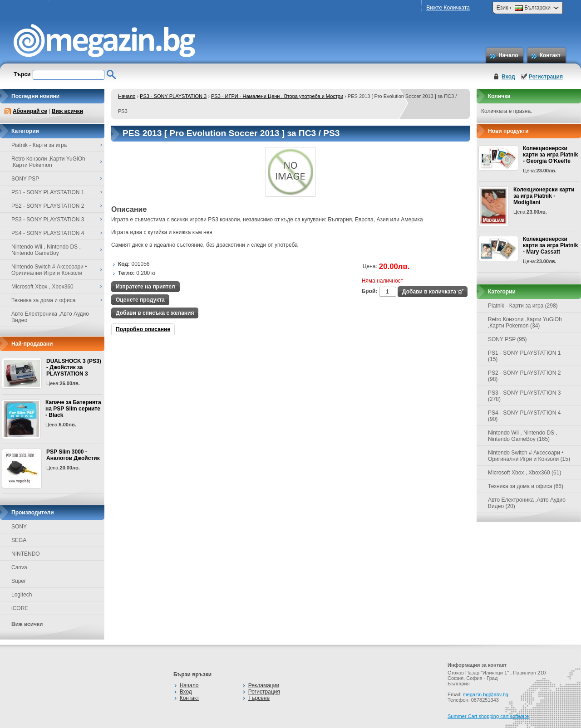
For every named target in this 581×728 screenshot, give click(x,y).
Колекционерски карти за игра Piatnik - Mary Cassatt (550, 245)
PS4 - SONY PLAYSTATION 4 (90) (524, 416)
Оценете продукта (140, 300)
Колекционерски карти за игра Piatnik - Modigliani (544, 196)
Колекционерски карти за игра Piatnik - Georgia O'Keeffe (550, 155)
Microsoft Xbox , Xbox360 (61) (524, 473)
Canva (19, 567)
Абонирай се (30, 111)
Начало (508, 55)
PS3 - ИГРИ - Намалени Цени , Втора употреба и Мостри (277, 96)
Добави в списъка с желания (155, 313)
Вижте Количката (448, 8)
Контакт (550, 55)
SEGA (19, 540)
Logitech (22, 595)
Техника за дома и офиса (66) (526, 486)
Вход (508, 77)
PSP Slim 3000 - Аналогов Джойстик (73, 455)
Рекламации (264, 685)
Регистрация (546, 77)
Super (19, 581)
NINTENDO (26, 554)
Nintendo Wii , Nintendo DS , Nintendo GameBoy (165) (523, 436)
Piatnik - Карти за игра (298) (523, 306)
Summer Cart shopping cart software (488, 716)
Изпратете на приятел (145, 287)
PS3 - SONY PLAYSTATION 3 (173, 96)
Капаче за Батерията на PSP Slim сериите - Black (73, 409)
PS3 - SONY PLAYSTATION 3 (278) (524, 396)
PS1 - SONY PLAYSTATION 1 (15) (524, 356)
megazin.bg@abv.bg (486, 694)
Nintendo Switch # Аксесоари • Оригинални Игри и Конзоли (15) (529, 456)
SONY (19, 527)
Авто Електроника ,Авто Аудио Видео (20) (527, 503)
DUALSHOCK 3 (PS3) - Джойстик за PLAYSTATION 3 (74, 367)
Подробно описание (143, 329)
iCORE (20, 608)
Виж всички (67, 111)
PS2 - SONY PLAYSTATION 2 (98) (524, 376)
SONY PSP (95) (507, 339)
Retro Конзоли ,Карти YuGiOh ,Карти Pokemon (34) (525, 322)
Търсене (259, 698)
